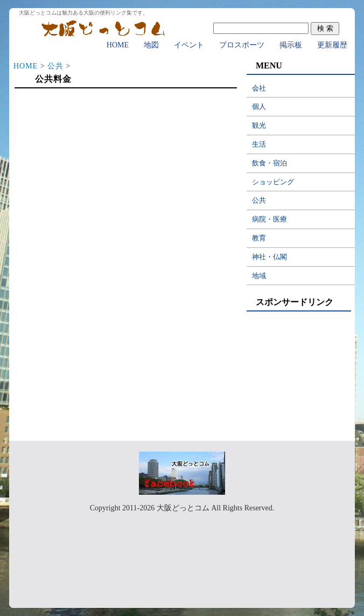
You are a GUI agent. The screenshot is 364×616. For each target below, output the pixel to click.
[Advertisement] (125, 179)
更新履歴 (332, 45)
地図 (151, 45)
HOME (118, 45)
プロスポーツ (242, 45)
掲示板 (291, 45)
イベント (189, 45)
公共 (55, 66)
